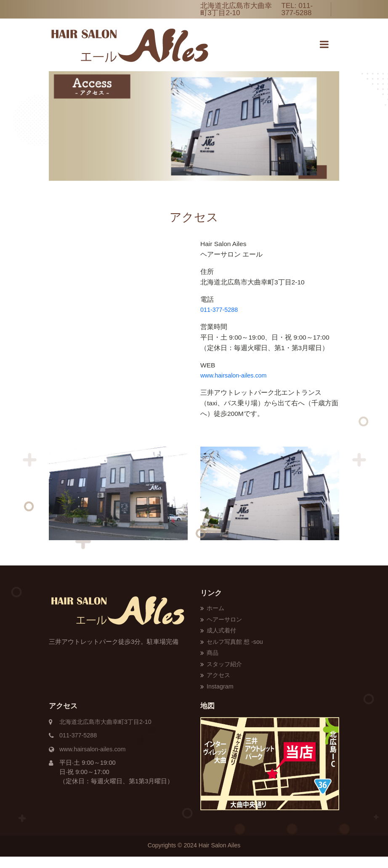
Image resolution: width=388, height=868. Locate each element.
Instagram (221, 698)
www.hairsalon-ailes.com (234, 375)
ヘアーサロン (226, 620)
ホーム (216, 608)
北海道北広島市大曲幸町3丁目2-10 (108, 733)
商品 (213, 664)
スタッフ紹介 (226, 675)
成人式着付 (222, 632)
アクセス (219, 686)
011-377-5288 (297, 9)
